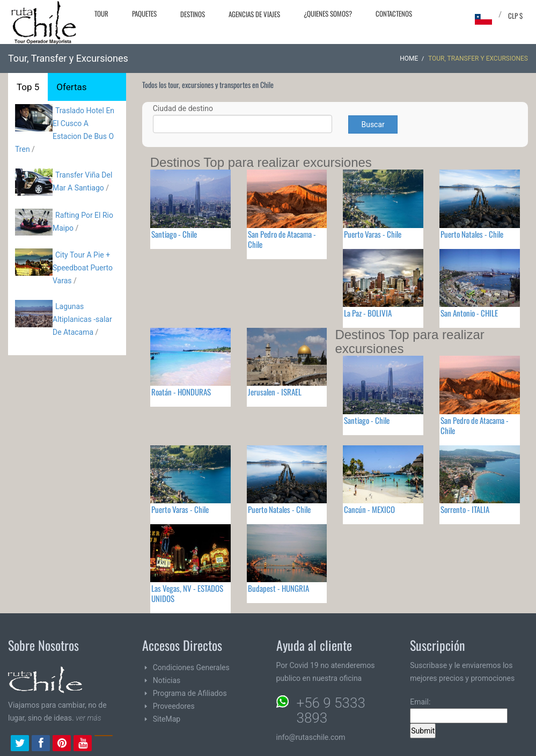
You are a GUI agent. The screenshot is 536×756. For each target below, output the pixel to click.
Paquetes (144, 13)
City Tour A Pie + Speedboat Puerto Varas (83, 268)
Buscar (373, 124)
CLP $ (515, 16)
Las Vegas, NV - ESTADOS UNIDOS (187, 593)
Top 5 (28, 87)
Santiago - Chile (174, 234)
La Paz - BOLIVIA (368, 313)
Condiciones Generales (191, 667)
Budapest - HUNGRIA (278, 588)
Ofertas (71, 87)
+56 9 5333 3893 (331, 710)
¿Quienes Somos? (328, 13)
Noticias (167, 680)
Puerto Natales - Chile (472, 234)
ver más (89, 718)
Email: (459, 710)
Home (409, 58)
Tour (101, 13)
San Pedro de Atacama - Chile (282, 239)
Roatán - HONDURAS (181, 392)
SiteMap (167, 719)
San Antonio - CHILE (469, 313)
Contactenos (394, 13)
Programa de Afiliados (190, 693)
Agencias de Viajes (254, 14)
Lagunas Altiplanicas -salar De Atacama (82, 319)
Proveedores (174, 706)
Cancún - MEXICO (369, 509)
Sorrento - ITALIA (465, 509)
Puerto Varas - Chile (373, 234)
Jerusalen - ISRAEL (275, 392)
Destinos (193, 14)
